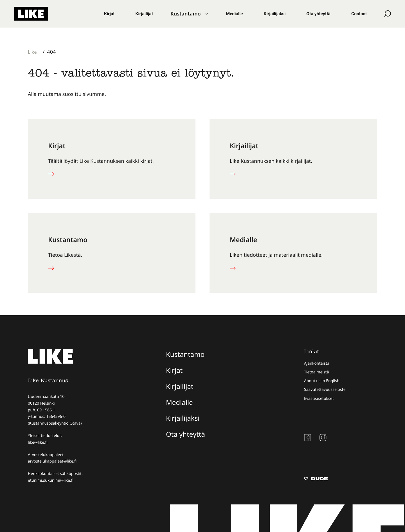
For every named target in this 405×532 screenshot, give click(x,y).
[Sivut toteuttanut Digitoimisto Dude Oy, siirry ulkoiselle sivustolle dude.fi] (316, 479)
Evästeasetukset (319, 399)
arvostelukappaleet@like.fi (52, 461)
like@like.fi (38, 442)
